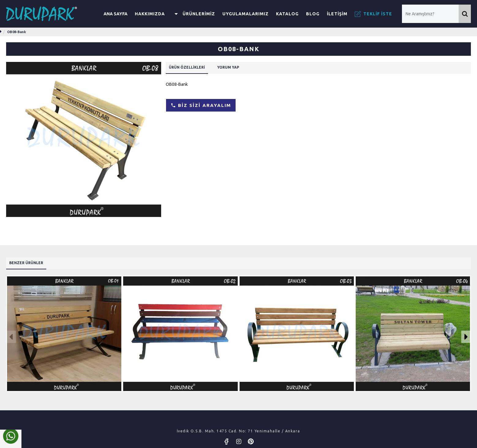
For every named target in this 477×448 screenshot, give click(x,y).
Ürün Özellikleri (192, 68)
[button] (11, 335)
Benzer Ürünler (30, 261)
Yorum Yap (241, 68)
